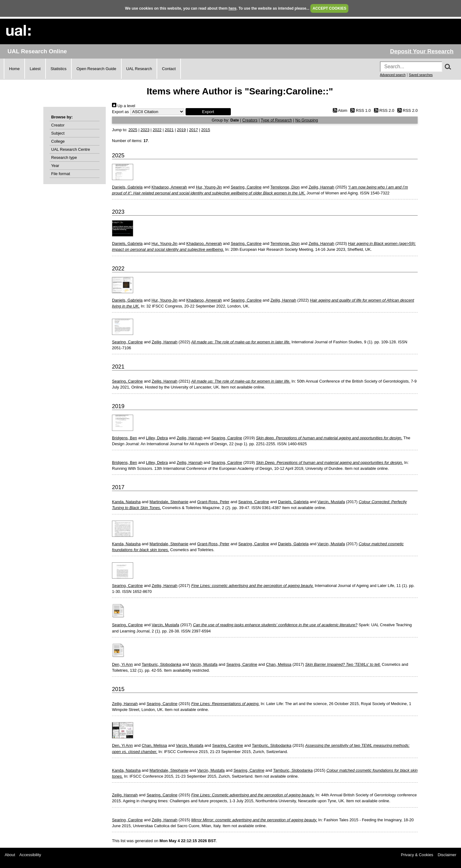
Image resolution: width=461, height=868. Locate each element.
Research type (64, 157)
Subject (58, 133)
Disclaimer (447, 855)
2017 (193, 130)
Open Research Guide (96, 69)
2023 (145, 130)
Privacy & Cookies (417, 855)
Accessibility (30, 855)
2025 (133, 130)
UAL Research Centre (71, 149)
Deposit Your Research (422, 51)
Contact (169, 69)
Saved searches (421, 75)
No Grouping (307, 120)
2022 (157, 130)
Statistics (58, 69)
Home (14, 69)
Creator (58, 125)
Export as (120, 112)
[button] (208, 112)
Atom (339, 110)
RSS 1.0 (360, 110)
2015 (206, 130)
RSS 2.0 (383, 110)
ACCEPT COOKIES (329, 8)
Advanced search (393, 75)
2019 (181, 130)
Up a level (124, 106)
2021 (169, 130)
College (58, 141)
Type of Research (276, 120)
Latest (35, 69)
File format (61, 174)
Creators (250, 120)
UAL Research (139, 69)
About (10, 855)
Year (55, 166)
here (233, 8)
